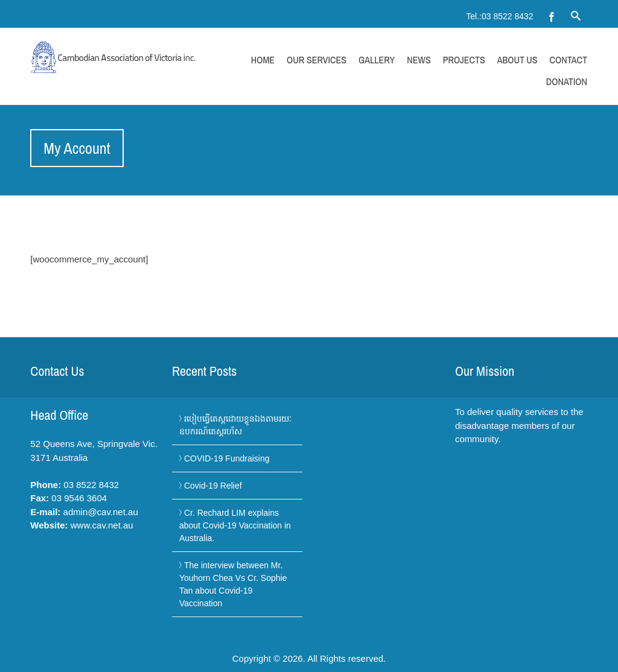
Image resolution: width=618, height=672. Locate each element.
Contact (569, 60)
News (419, 60)
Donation (567, 81)
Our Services (317, 60)
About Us (518, 60)
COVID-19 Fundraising (227, 458)
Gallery (377, 60)
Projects (464, 60)
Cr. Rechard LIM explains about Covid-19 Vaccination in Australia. (235, 525)
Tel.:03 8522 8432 (499, 16)
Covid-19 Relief (213, 486)
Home (263, 60)
